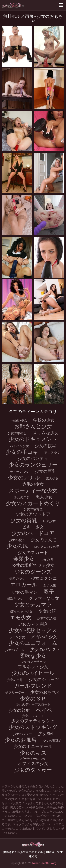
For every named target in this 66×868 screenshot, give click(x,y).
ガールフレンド (33, 686)
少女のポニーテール (33, 747)
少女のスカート (33, 553)
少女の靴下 (17, 540)
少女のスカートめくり (33, 503)
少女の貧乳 (24, 520)
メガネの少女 (44, 637)
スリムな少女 (46, 433)
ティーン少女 (19, 472)
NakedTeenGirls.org (44, 863)
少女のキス (33, 753)
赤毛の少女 (33, 484)
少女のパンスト (45, 650)
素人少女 (52, 478)
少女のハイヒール (33, 673)
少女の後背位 (33, 509)
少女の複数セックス (33, 630)
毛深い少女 (19, 420)
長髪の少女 (17, 579)
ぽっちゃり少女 (21, 611)
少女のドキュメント (33, 439)
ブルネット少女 (33, 667)
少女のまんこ (44, 540)
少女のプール (15, 650)
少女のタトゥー (33, 770)
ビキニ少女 (33, 527)
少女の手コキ (22, 452)
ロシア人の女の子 (47, 547)
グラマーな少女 (44, 598)
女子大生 (50, 585)
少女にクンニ (44, 578)
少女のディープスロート (33, 704)
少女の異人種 (47, 618)
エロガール (24, 584)
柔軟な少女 (33, 656)
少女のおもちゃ (45, 692)
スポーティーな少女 (33, 490)
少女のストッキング (33, 727)
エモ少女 (21, 617)
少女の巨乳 (45, 471)
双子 (49, 592)
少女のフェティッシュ (33, 721)
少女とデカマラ (33, 605)
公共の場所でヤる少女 (33, 565)
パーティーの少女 (33, 759)
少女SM (45, 734)
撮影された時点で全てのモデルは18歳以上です (33, 852)
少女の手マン (25, 592)
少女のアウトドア (33, 514)
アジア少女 (52, 453)
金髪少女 (24, 559)
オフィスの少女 (33, 764)
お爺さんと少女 (33, 426)
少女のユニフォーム (33, 643)
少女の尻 (17, 546)
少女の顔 (47, 611)
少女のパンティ (33, 459)
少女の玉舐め (52, 741)
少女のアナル (24, 478)
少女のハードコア (33, 533)
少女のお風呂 (21, 740)
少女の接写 (45, 446)
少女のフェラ (23, 734)
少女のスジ (22, 497)
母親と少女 (15, 599)
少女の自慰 (15, 680)
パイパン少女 (19, 446)
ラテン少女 (17, 637)
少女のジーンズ (33, 572)
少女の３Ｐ (33, 699)
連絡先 (33, 856)
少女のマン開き (33, 624)
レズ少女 (49, 521)
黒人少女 (44, 497)
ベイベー (47, 710)
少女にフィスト (33, 716)
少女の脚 (47, 560)
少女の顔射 (19, 710)
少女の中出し (17, 433)
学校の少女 (44, 420)
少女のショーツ (44, 680)
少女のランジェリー (33, 465)
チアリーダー (15, 693)
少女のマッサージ (33, 662)
